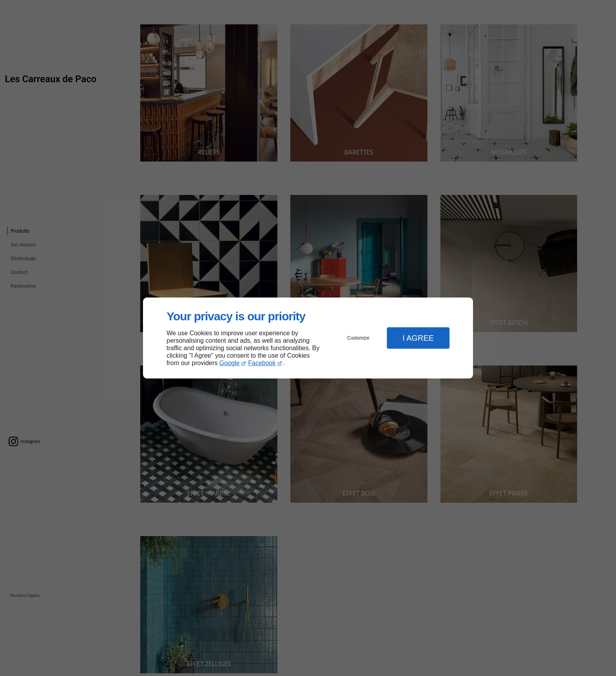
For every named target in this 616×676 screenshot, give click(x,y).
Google (229, 363)
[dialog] (308, 338)
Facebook (262, 363)
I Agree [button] (418, 338)
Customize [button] (358, 338)
